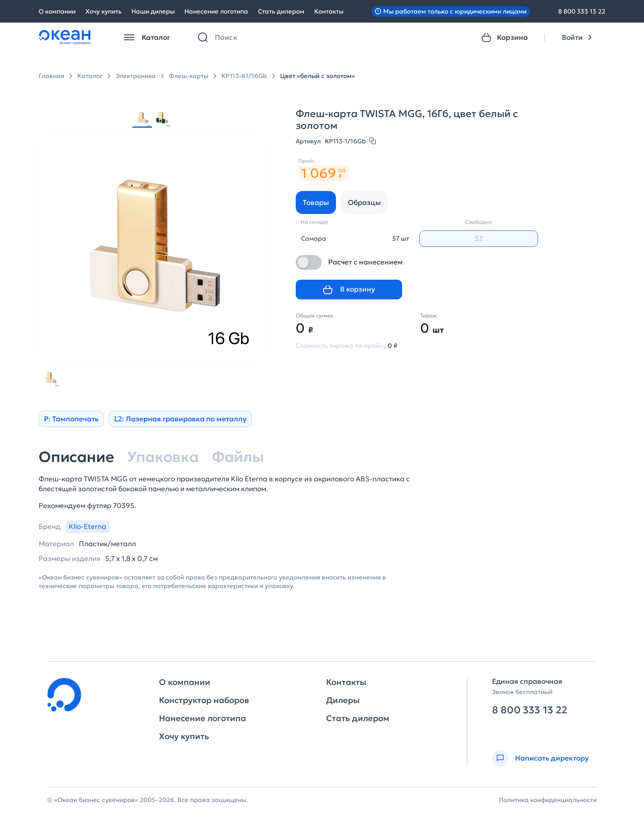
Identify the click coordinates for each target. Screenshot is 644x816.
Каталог (90, 76)
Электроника (136, 76)
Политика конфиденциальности (548, 800)
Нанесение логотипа (216, 11)
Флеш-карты (189, 76)
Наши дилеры (153, 11)
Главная (51, 76)
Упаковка (163, 457)
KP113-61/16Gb (244, 76)
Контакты (329, 11)
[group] (142, 118)
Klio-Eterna (87, 526)
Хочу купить (103, 11)
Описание (76, 457)
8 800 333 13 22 (582, 11)
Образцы (364, 202)
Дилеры (343, 700)
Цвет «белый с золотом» (317, 76)
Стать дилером (281, 11)
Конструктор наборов (204, 700)
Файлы (238, 457)
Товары (316, 202)
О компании (57, 11)
